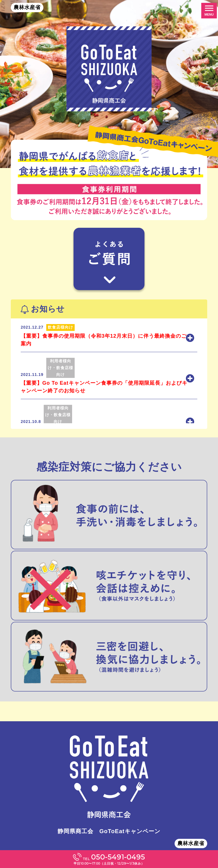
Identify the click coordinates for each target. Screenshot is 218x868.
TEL (109, 859)
